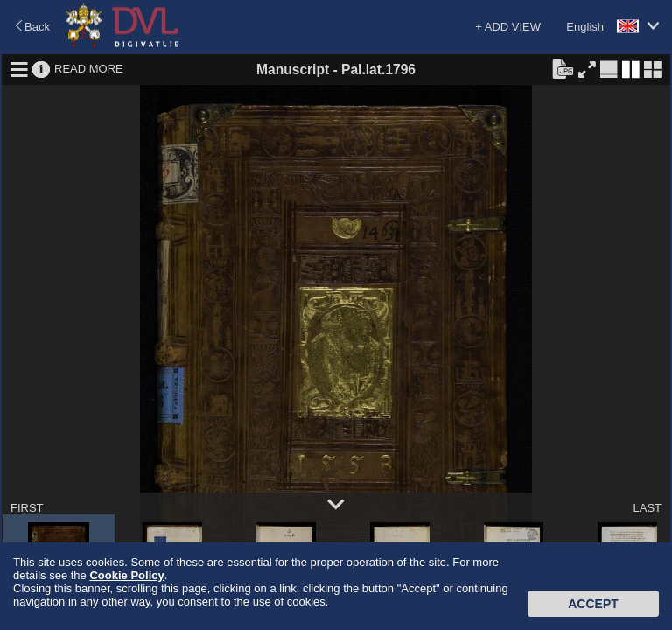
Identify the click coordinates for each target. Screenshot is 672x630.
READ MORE (89, 69)
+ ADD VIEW (508, 27)
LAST (647, 508)
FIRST (27, 508)
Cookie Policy (126, 575)
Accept (593, 604)
